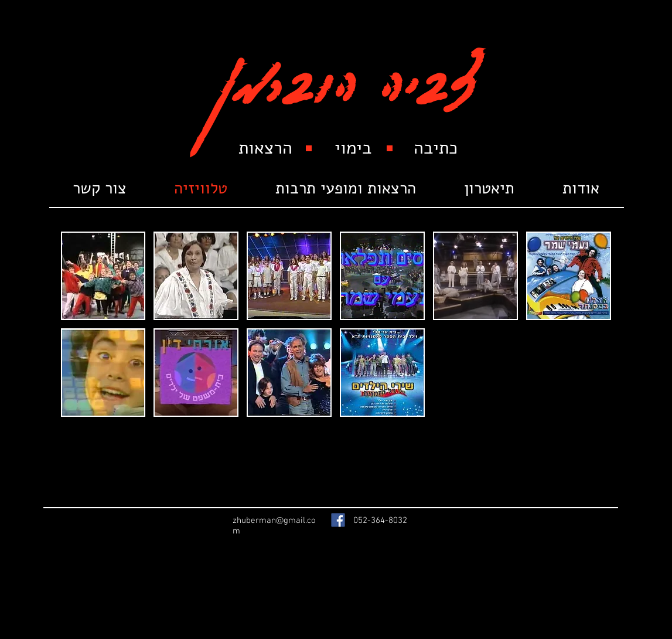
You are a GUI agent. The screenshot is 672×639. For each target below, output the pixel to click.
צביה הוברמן (347, 72)
